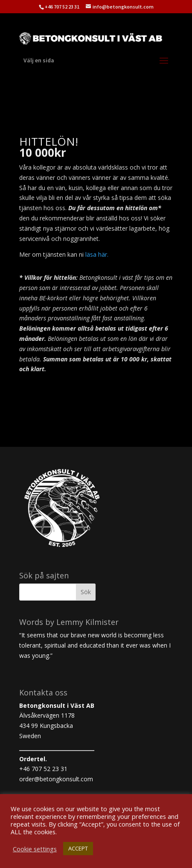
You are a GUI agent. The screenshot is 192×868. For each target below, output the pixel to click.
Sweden (30, 736)
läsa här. (97, 254)
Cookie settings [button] (35, 849)
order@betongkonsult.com (56, 779)
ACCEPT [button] (78, 848)
